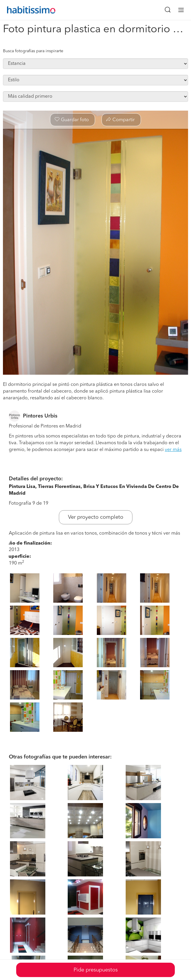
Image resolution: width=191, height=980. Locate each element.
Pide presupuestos (96, 970)
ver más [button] (173, 450)
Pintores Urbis (40, 416)
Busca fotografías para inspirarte (33, 51)
